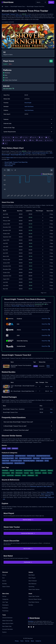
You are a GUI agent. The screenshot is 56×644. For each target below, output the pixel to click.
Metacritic (48, 496)
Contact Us (38, 641)
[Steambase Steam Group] (31, 627)
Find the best (28, 562)
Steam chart (10, 158)
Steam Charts (48, 366)
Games (7, 6)
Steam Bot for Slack (8, 623)
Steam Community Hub (47, 494)
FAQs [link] (5, 143)
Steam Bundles (9, 166)
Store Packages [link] (17, 140)
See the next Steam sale (28, 533)
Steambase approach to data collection (41, 486)
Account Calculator (8, 629)
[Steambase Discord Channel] (29, 627)
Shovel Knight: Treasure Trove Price (35, 6)
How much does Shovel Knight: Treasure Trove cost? (28, 422)
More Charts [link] (49, 140)
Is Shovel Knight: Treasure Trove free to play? (28, 430)
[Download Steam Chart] (52, 170)
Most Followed (33, 581)
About (32, 641)
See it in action (28, 548)
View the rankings (28, 520)
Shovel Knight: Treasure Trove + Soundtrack (14, 409)
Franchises (5, 611)
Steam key (28, 16)
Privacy (17, 641)
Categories (5, 599)
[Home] (2, 6)
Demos (4, 581)
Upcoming (31, 587)
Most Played (32, 578)
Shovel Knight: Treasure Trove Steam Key (16, 162)
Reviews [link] (15, 137)
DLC (3, 578)
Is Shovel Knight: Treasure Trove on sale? (28, 426)
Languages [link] (40, 140)
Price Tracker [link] (24, 137)
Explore (51, 2)
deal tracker (19, 16)
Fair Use (27, 641)
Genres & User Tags (28, 128)
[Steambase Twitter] (34, 627)
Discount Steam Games (35, 599)
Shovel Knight (28, 103)
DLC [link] (47, 137)
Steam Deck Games (34, 589)
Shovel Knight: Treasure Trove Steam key (23, 306)
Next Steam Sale (7, 626)
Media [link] (32, 140)
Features (28, 119)
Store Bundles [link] (7, 140)
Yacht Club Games (29, 106)
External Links (28, 123)
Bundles (5, 584)
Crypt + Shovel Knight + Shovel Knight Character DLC (33, 153)
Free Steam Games (34, 602)
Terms (22, 641)
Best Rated (32, 575)
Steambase (31, 621)
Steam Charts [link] (6, 137)
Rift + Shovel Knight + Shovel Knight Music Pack (22, 391)
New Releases (32, 584)
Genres (4, 596)
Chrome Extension (7, 618)
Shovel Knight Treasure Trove (18, 6)
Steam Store (50, 492)
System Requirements (28, 132)
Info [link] (25, 140)
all (15, 170)
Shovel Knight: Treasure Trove (10, 14)
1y (12, 170)
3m (5, 170)
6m (9, 170)
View (51, 386)
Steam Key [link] (33, 137)
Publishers (5, 608)
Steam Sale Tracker (10, 164)
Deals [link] (41, 137)
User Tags (5, 602)
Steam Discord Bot (7, 621)
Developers (5, 605)
